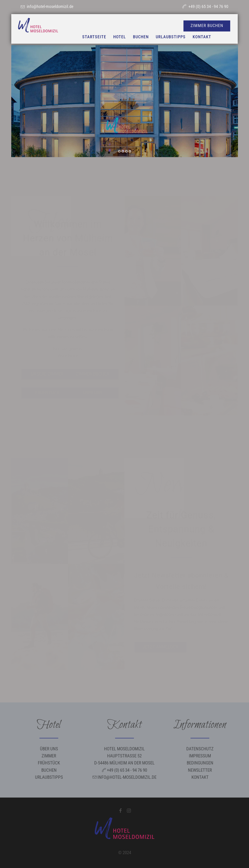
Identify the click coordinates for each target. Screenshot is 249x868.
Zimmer (49, 756)
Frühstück (47, 393)
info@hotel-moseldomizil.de (50, 6)
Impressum (200, 756)
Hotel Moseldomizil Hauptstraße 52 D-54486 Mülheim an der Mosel (124, 756)
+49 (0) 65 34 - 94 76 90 (208, 6)
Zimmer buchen (93, 374)
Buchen (49, 770)
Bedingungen (200, 763)
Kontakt (200, 777)
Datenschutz (200, 749)
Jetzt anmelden (161, 647)
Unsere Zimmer (47, 374)
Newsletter (200, 770)
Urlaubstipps (49, 777)
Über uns (93, 393)
